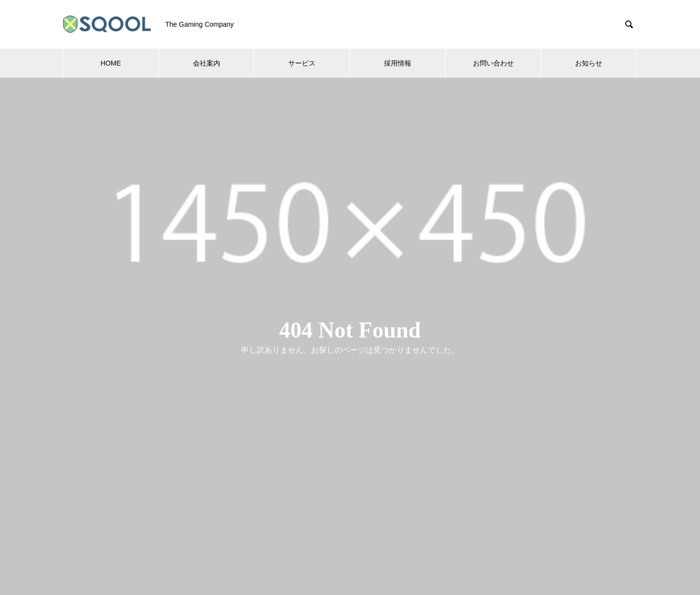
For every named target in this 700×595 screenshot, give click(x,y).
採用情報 (398, 63)
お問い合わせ (493, 63)
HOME (111, 63)
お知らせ (589, 63)
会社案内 (207, 63)
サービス (302, 63)
